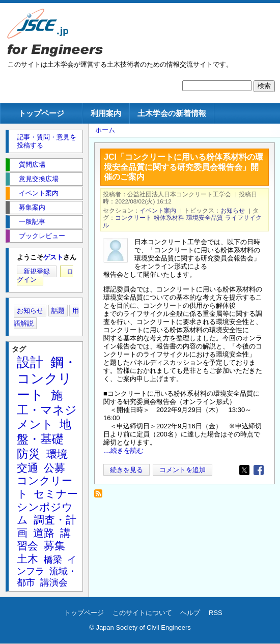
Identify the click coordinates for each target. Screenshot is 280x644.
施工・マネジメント (47, 410)
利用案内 (106, 113)
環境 (57, 454)
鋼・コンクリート (47, 378)
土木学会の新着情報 (172, 113)
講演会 (54, 582)
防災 (29, 454)
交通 (27, 468)
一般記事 (32, 222)
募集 (54, 546)
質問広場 (32, 165)
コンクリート (133, 217)
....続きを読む (123, 450)
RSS (216, 613)
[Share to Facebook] (259, 470)
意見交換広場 (39, 179)
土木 (27, 559)
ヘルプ (190, 613)
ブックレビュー (42, 236)
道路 (44, 533)
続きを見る (127, 470)
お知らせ (233, 210)
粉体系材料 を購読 (101, 496)
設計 (30, 362)
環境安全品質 (205, 217)
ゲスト (53, 257)
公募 (54, 468)
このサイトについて (142, 613)
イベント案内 (158, 210)
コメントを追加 (183, 470)
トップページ (41, 113)
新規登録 (37, 271)
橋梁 (53, 560)
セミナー (56, 494)
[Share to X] (244, 470)
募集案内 (32, 207)
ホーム (105, 130)
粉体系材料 (169, 217)
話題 (58, 311)
